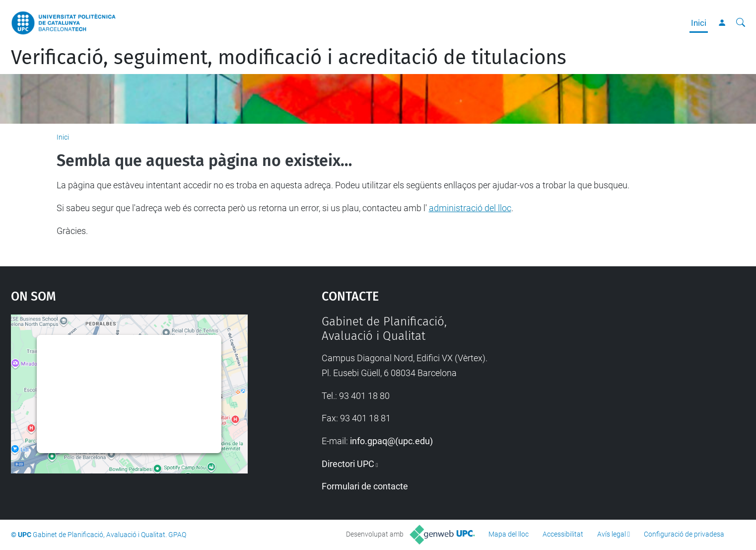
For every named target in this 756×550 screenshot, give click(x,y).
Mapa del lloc (509, 534)
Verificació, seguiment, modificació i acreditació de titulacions (289, 58)
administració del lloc (470, 208)
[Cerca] (741, 23)
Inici (699, 23)
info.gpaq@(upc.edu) (391, 441)
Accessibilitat (563, 534)
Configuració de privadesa (684, 534)
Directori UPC (348, 464)
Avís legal (612, 534)
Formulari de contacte (365, 486)
